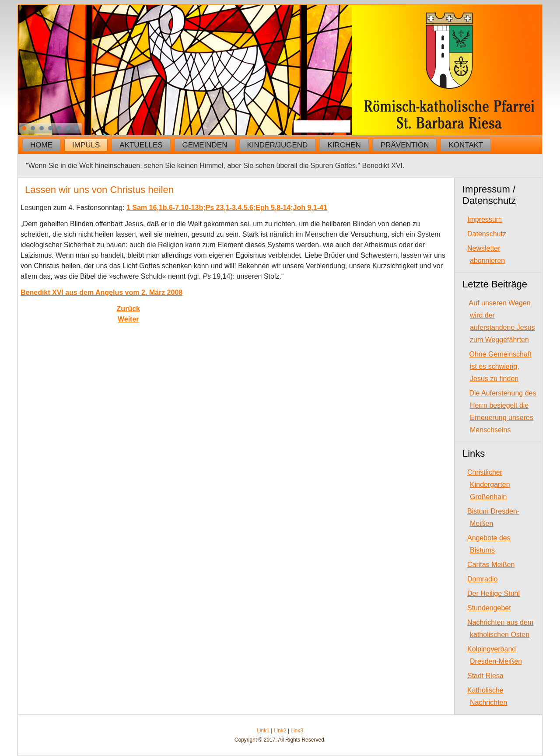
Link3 (297, 731)
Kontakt (466, 145)
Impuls (86, 145)
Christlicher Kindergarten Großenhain (489, 485)
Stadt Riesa (485, 676)
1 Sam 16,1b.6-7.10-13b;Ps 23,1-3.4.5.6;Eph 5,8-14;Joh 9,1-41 (227, 208)
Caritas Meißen (491, 565)
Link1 (263, 731)
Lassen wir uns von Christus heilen (99, 190)
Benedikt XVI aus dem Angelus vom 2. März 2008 (101, 292)
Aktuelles (141, 145)
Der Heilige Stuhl (493, 593)
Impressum (485, 219)
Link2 (280, 731)
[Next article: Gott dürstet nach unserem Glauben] (128, 319)
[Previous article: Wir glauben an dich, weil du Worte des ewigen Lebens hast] (128, 309)
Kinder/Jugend (278, 145)
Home (41, 145)
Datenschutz (487, 234)
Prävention (405, 145)
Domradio (482, 579)
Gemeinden (205, 145)
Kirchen (344, 145)
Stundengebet (489, 608)
